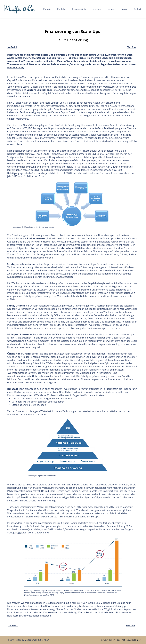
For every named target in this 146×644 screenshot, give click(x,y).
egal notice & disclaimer (129, 640)
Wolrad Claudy (16, 67)
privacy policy (108, 640)
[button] (47, 9)
